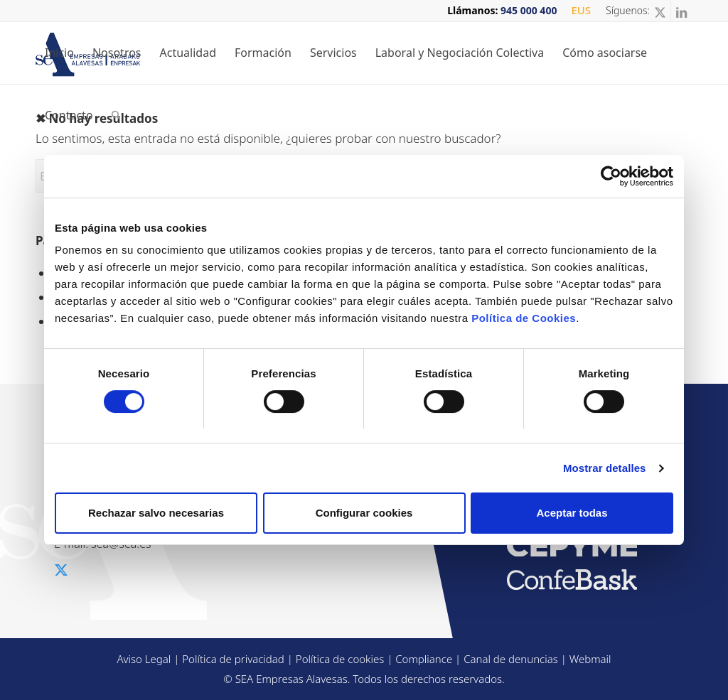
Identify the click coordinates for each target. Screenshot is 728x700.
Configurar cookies (364, 513)
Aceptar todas (572, 513)
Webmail (590, 659)
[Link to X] (660, 11)
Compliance (424, 659)
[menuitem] (577, 11)
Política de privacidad (233, 659)
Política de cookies (340, 659)
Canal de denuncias (511, 659)
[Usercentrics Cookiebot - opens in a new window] (611, 176)
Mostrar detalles (605, 468)
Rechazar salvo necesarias (156, 513)
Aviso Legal (144, 659)
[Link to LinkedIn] (682, 11)
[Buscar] (116, 115)
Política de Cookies (524, 318)
